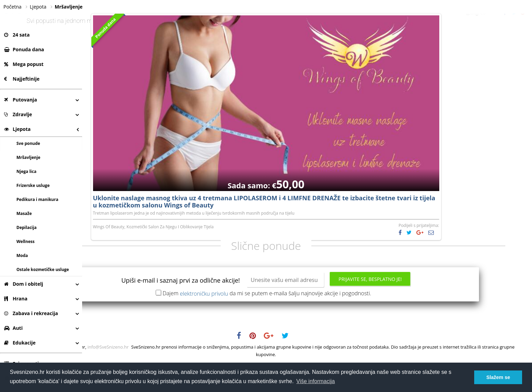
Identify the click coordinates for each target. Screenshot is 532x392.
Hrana (16, 299)
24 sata (17, 35)
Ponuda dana (24, 49)
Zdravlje (18, 114)
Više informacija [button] (316, 381)
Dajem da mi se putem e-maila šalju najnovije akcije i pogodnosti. (308, 321)
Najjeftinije (22, 79)
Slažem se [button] (498, 377)
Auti (13, 328)
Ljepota (17, 129)
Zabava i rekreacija (31, 313)
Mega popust (24, 64)
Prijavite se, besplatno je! (411, 306)
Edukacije (20, 343)
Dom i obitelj (24, 284)
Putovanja (21, 100)
